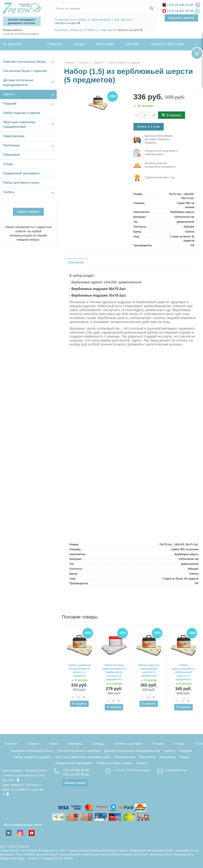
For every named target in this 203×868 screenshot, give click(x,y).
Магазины (105, 44)
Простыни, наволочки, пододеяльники (19, 124)
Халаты (9, 192)
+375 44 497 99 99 (178, 11)
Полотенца (11, 145)
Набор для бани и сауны (21, 183)
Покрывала (11, 155)
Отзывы (158, 744)
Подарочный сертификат (22, 173)
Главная (55, 44)
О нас (199, 744)
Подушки (10, 103)
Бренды (132, 44)
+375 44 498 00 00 (178, 5)
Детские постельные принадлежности (18, 82)
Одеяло (9, 94)
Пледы (8, 164)
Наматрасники (14, 136)
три (157, 140)
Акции (79, 44)
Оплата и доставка (168, 44)
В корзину (174, 115)
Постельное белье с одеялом (25, 71)
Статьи (179, 744)
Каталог (15, 44)
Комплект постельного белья (24, 62)
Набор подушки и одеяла (22, 113)
